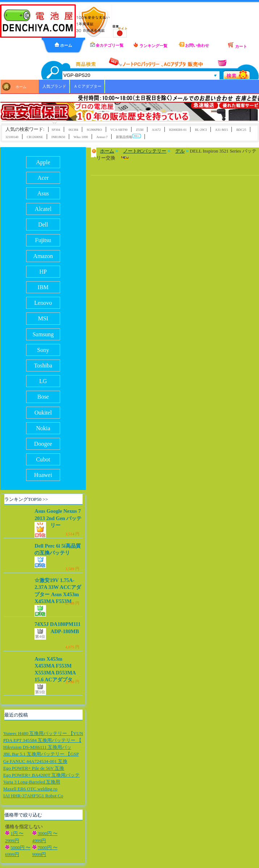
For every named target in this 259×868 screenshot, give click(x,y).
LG (43, 381)
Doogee (43, 444)
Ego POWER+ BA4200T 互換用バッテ (41, 775)
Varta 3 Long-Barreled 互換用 (32, 782)
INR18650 (58, 137)
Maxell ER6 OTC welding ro (30, 789)
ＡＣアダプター (87, 86)
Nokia (43, 428)
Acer (43, 178)
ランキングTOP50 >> (26, 499)
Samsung (43, 334)
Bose (43, 397)
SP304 (56, 130)
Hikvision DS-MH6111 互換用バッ (37, 747)
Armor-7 (102, 137)
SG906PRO (94, 130)
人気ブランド (54, 86)
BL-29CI (201, 130)
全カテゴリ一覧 (107, 45)
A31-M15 (222, 130)
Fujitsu (43, 240)
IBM (43, 287)
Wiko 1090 (81, 137)
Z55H (140, 130)
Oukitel (43, 413)
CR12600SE (35, 137)
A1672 (156, 130)
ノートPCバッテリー (145, 151)
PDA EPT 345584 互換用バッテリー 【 (42, 740)
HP (43, 272)
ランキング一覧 (150, 45)
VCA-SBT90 (119, 130)
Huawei (43, 475)
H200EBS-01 (178, 130)
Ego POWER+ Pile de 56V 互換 (34, 768)
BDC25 (241, 130)
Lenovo (43, 303)
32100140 (12, 137)
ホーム (63, 45)
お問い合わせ (194, 45)
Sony (43, 350)
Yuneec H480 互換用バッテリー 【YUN (43, 734)
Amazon (43, 256)
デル (180, 151)
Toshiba (43, 366)
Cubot (43, 459)
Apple (43, 162)
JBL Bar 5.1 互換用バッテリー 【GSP (41, 754)
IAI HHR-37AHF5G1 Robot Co (33, 796)
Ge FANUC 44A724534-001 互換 (35, 761)
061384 (73, 130)
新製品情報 (128, 136)
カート (237, 45)
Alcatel (43, 209)
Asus (43, 193)
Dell (43, 225)
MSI (43, 318)
